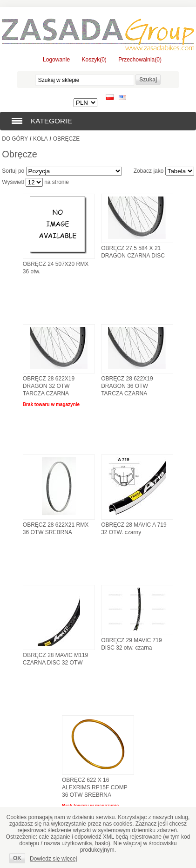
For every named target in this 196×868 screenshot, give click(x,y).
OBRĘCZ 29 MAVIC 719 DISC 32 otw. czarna (132, 644)
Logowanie (56, 60)
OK (17, 858)
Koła (41, 139)
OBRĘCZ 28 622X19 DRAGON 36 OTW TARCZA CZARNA (127, 386)
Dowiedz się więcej (53, 859)
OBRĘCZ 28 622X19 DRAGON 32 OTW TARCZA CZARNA (49, 386)
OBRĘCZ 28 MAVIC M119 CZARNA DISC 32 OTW (55, 659)
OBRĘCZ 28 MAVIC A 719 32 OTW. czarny (134, 529)
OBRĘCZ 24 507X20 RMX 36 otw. (56, 268)
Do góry (15, 139)
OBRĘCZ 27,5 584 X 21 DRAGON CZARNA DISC (133, 252)
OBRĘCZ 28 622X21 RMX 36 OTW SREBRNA (56, 529)
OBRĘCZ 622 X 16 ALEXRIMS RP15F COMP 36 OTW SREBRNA (95, 787)
